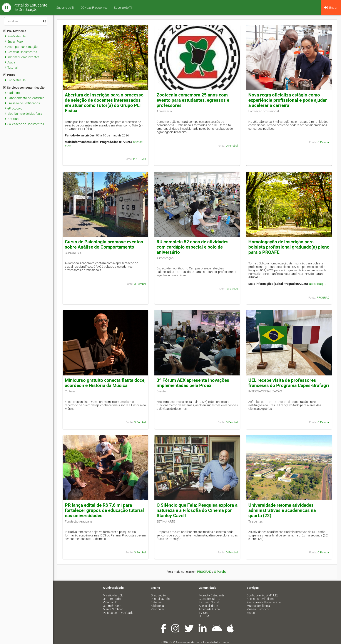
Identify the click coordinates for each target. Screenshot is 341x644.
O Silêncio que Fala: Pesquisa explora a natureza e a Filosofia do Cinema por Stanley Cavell (197, 510)
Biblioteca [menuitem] (157, 606)
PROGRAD (140, 159)
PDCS (9, 75)
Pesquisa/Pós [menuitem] (160, 599)
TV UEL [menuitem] (204, 613)
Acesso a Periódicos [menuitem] (260, 599)
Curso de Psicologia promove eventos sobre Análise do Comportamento (104, 244)
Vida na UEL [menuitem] (111, 602)
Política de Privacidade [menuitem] (118, 613)
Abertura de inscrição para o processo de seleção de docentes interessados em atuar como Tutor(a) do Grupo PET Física (104, 103)
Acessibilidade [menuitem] (208, 606)
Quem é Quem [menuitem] (112, 606)
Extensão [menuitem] (157, 602)
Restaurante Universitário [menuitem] (264, 602)
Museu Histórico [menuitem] (258, 609)
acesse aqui (317, 284)
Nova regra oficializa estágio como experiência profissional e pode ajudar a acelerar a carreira (288, 100)
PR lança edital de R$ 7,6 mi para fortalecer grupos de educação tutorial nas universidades (104, 510)
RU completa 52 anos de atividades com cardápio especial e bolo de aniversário (193, 247)
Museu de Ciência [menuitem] (258, 606)
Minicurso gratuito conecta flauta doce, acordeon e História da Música (105, 383)
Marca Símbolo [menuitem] (113, 609)
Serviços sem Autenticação (24, 88)
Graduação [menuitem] (158, 595)
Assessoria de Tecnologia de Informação (203, 642)
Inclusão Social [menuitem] (209, 602)
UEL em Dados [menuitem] (113, 599)
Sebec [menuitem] (251, 613)
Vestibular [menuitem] (158, 609)
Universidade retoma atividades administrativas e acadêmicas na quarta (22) (282, 510)
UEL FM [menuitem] (204, 616)
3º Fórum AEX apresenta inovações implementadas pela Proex (193, 383)
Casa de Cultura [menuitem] (210, 599)
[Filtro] (26, 21)
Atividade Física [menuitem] (209, 609)
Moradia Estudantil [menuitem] (212, 595)
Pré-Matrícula (15, 31)
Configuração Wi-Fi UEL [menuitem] (262, 595)
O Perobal (232, 146)
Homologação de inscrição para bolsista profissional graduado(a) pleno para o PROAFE (289, 247)
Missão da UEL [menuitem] (113, 595)
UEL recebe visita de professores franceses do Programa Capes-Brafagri (289, 383)
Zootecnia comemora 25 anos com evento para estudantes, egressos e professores (193, 100)
